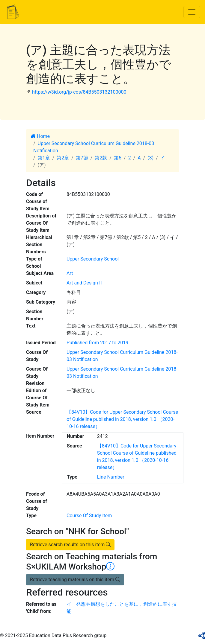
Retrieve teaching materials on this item (75, 580)
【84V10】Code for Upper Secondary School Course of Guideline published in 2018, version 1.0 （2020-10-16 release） (122, 419)
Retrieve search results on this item (70, 545)
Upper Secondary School (93, 259)
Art (70, 273)
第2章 (63, 158)
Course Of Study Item (89, 516)
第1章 (44, 158)
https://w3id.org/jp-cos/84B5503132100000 (79, 92)
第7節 (82, 158)
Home (40, 136)
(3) (150, 158)
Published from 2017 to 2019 (97, 343)
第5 (118, 158)
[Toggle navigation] (192, 12)
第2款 (101, 158)
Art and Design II (84, 283)
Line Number (111, 477)
